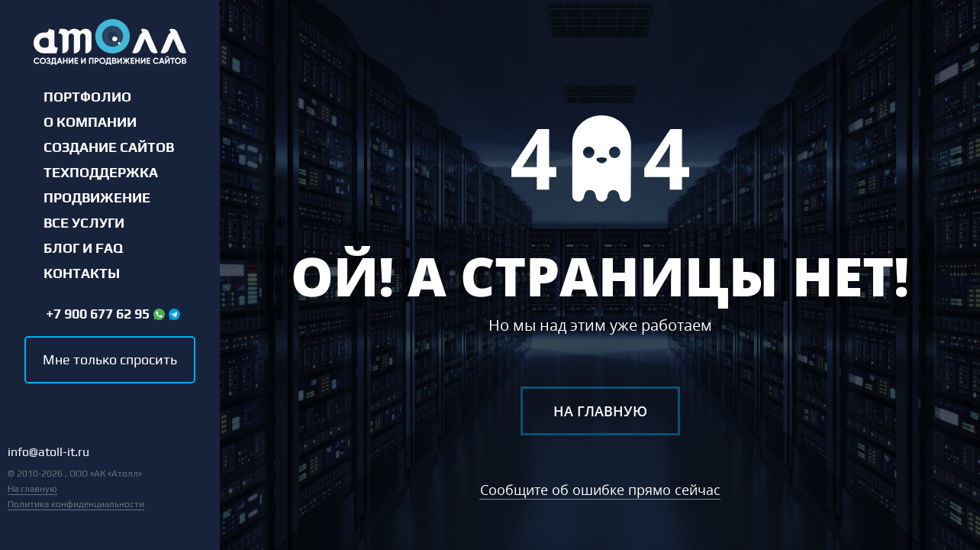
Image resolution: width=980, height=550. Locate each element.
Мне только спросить (110, 359)
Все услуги (84, 223)
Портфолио (87, 97)
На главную (32, 489)
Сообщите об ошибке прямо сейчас (600, 490)
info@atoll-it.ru (48, 453)
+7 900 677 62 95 (98, 314)
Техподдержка (101, 173)
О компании (90, 122)
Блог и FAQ (83, 248)
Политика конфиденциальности (76, 504)
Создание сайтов (109, 147)
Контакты (82, 273)
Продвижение (97, 198)
